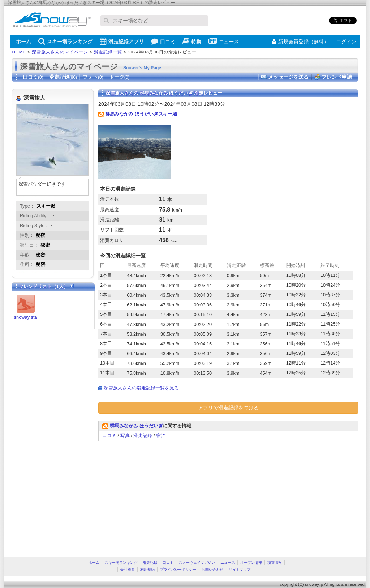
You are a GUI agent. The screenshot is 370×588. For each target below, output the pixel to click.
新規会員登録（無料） (300, 42)
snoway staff (26, 320)
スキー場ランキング (65, 41)
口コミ (163, 41)
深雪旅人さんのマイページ (60, 52)
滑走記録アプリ (122, 41)
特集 (192, 41)
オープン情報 (251, 563)
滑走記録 (63, 77)
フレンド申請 (337, 77)
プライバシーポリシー (178, 569)
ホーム (23, 42)
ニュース (224, 41)
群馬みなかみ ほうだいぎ (136, 426)
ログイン (346, 42)
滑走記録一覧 (108, 52)
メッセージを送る (288, 77)
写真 (125, 435)
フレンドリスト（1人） (46, 286)
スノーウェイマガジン (197, 563)
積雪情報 (275, 563)
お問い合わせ (212, 569)
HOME (19, 52)
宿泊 (161, 435)
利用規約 (147, 569)
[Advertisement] (159, 495)
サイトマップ (240, 569)
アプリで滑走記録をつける (228, 408)
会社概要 (128, 569)
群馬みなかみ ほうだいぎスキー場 (141, 114)
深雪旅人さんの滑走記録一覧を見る (141, 388)
